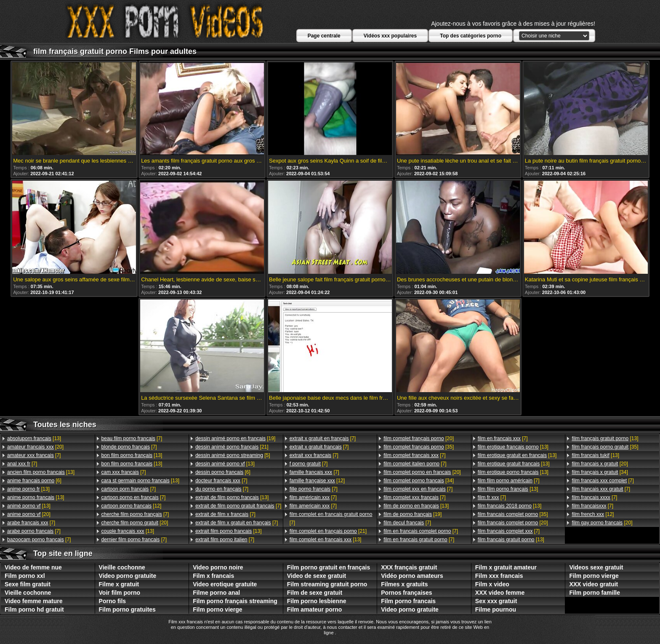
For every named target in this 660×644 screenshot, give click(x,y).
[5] (233, 455)
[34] (419, 481)
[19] (235, 438)
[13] (34, 438)
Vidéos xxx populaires (390, 36)
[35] (419, 447)
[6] (34, 481)
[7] (34, 455)
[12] (132, 506)
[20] (35, 447)
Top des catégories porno (471, 36)
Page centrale (324, 36)
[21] (232, 447)
